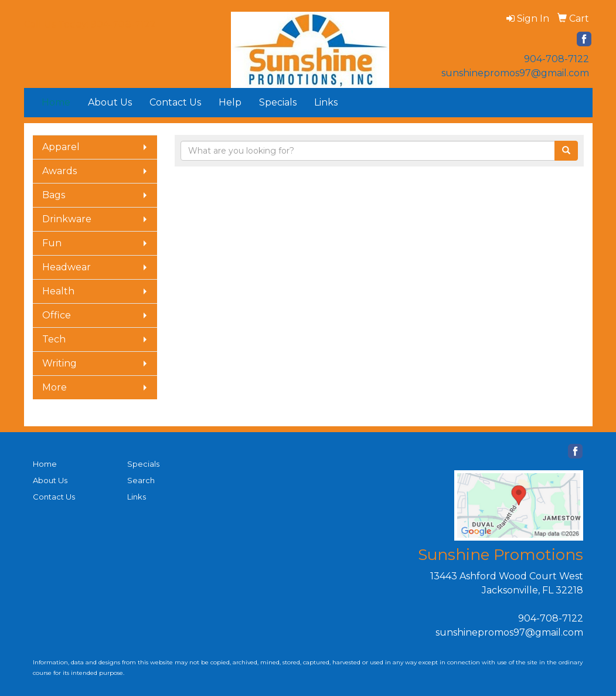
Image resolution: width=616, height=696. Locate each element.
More (55, 387)
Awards (59, 171)
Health (58, 291)
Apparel (61, 147)
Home (45, 464)
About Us (110, 102)
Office (57, 315)
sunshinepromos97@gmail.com (515, 73)
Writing (59, 363)
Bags (54, 195)
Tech (54, 339)
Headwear (67, 267)
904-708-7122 (557, 59)
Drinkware (67, 219)
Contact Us (175, 102)
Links (326, 102)
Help (230, 102)
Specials (278, 102)
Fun (52, 243)
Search (141, 480)
